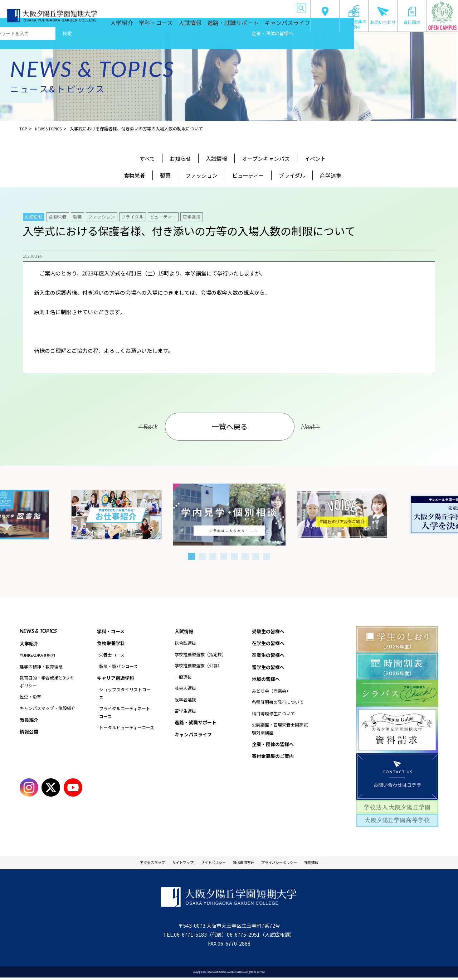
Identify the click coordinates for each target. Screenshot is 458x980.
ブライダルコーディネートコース (125, 714)
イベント (315, 158)
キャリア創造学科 (117, 679)
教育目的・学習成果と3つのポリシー (47, 682)
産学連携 (331, 175)
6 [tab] (245, 556)
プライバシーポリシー (294, 864)
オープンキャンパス (266, 158)
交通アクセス (325, 16)
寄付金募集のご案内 (354, 17)
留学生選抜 (185, 711)
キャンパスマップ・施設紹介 (48, 709)
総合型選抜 (185, 643)
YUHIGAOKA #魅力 (37, 656)
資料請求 (412, 16)
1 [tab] (191, 556)
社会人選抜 (185, 689)
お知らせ (180, 158)
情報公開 (30, 733)
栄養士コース (112, 656)
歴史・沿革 (30, 697)
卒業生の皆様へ (188, 7)
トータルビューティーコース (127, 729)
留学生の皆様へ (218, 7)
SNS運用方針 (248, 864)
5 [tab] (234, 556)
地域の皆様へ (247, 7)
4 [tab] (224, 556)
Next (322, 426)
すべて (147, 158)
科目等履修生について (273, 717)
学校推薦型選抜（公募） (198, 666)
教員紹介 (30, 720)
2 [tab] (202, 556)
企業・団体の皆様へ (278, 7)
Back (137, 426)
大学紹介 (148, 26)
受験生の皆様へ (128, 7)
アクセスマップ (129, 864)
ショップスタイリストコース (125, 695)
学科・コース (178, 26)
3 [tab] (213, 556)
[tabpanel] (229, 515)
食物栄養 (135, 175)
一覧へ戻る (230, 426)
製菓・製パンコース (118, 667)
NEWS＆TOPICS (52, 128)
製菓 (165, 175)
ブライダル (292, 175)
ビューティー (248, 175)
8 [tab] (267, 556)
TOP (24, 128)
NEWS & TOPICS (38, 631)
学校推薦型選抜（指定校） (200, 655)
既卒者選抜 (185, 700)
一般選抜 (183, 678)
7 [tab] (256, 556)
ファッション (201, 175)
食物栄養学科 (112, 644)
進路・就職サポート (245, 26)
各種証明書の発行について (278, 705)
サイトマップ (169, 864)
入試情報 (209, 26)
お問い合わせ (383, 16)
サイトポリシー (208, 864)
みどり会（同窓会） (271, 694)
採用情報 (337, 864)
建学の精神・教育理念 (41, 667)
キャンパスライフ (289, 26)
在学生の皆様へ (158, 7)
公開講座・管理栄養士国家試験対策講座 (280, 732)
